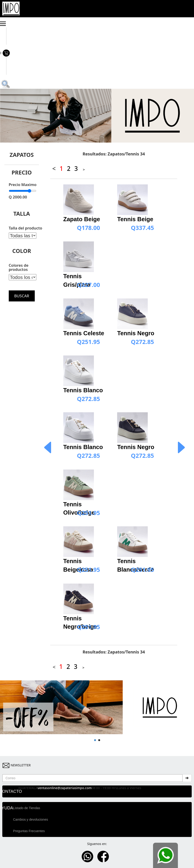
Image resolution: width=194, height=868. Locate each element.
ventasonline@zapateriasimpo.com (65, 788)
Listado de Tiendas (27, 808)
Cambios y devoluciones (31, 819)
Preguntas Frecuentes (29, 831)
